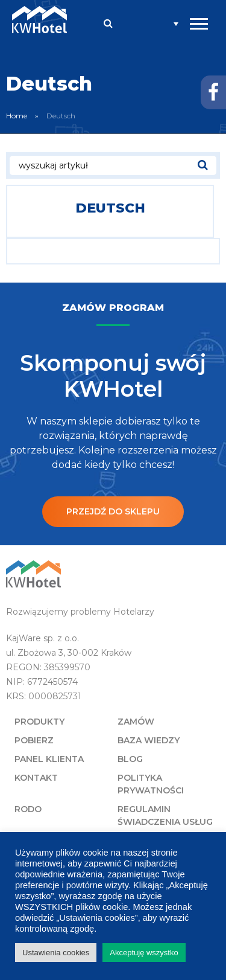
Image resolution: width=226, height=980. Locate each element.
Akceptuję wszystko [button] (144, 953)
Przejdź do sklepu (113, 511)
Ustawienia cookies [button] (56, 953)
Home (17, 116)
